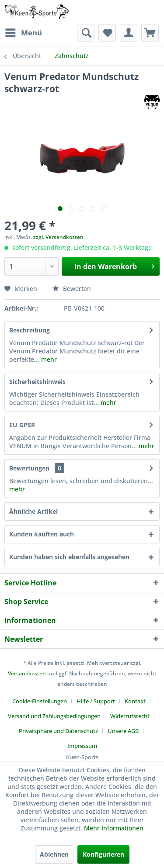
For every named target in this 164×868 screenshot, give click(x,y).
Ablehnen (54, 854)
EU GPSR (22, 425)
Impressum (82, 746)
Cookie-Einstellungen (40, 701)
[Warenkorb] (150, 33)
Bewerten (72, 289)
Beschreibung (30, 330)
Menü (24, 32)
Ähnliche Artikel (33, 511)
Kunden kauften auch (42, 534)
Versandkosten (27, 673)
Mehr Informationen (114, 828)
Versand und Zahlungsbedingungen (54, 716)
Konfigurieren (103, 854)
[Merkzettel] (107, 33)
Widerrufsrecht (130, 716)
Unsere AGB (123, 731)
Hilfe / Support (96, 701)
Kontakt (135, 701)
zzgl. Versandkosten (58, 237)
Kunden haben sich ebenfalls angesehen (69, 557)
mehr (48, 359)
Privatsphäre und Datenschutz (58, 731)
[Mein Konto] (129, 33)
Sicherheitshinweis (37, 382)
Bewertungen (29, 468)
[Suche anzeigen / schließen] (86, 33)
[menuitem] (23, 33)
